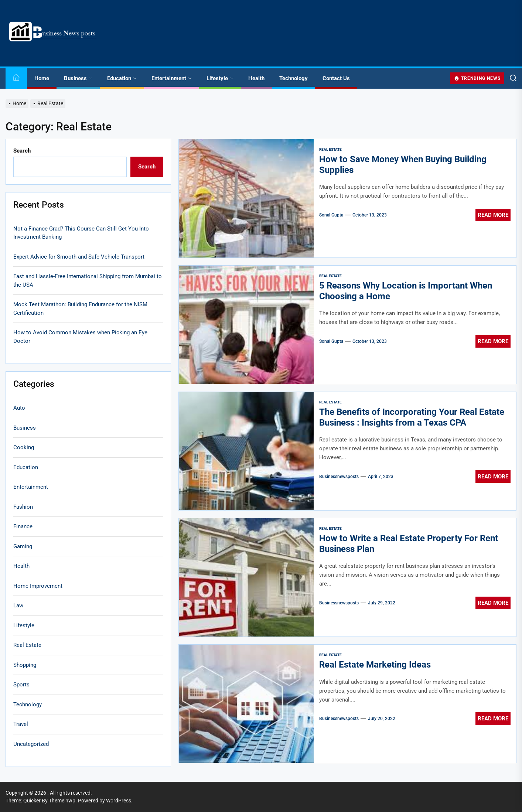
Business (78, 78)
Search (22, 151)
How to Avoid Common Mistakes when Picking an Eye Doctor (80, 337)
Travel (21, 724)
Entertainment (172, 78)
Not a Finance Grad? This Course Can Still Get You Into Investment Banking (81, 233)
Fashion (23, 507)
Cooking (24, 447)
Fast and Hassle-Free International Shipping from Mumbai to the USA (88, 281)
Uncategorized (31, 744)
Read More (493, 215)
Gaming (23, 546)
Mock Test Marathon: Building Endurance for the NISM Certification (80, 309)
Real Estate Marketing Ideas (375, 665)
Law (18, 605)
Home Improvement (38, 586)
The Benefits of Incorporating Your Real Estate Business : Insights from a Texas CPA (412, 417)
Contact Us (336, 78)
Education (122, 78)
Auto (19, 408)
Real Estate (330, 149)
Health (256, 78)
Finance (23, 526)
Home (42, 78)
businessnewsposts (339, 477)
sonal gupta (331, 215)
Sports (21, 685)
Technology (294, 78)
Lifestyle (220, 78)
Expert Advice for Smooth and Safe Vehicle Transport (79, 257)
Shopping (25, 665)
